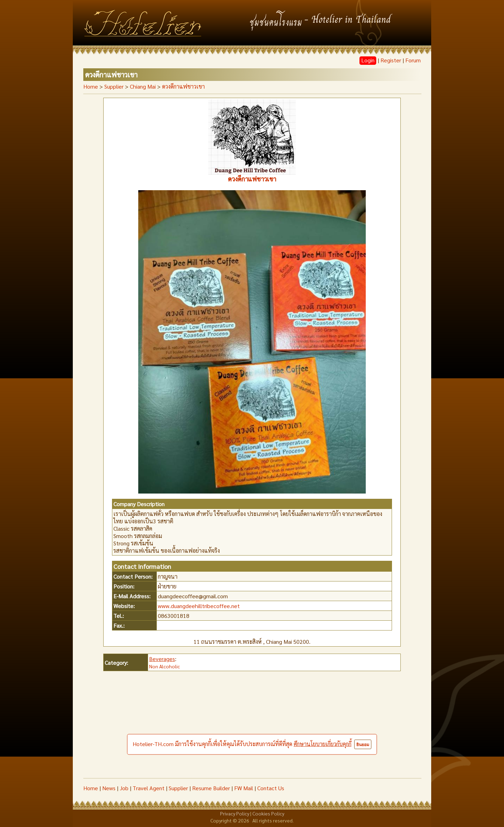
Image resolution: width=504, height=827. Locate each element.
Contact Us (271, 788)
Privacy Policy (235, 813)
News (109, 788)
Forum (413, 60)
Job (124, 788)
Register (391, 60)
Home (91, 86)
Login (368, 60)
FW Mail (244, 788)
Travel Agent (149, 788)
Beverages (162, 659)
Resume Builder (211, 788)
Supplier (178, 788)
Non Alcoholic (164, 666)
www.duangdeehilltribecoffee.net (199, 606)
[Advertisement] (252, 725)
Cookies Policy (268, 813)
